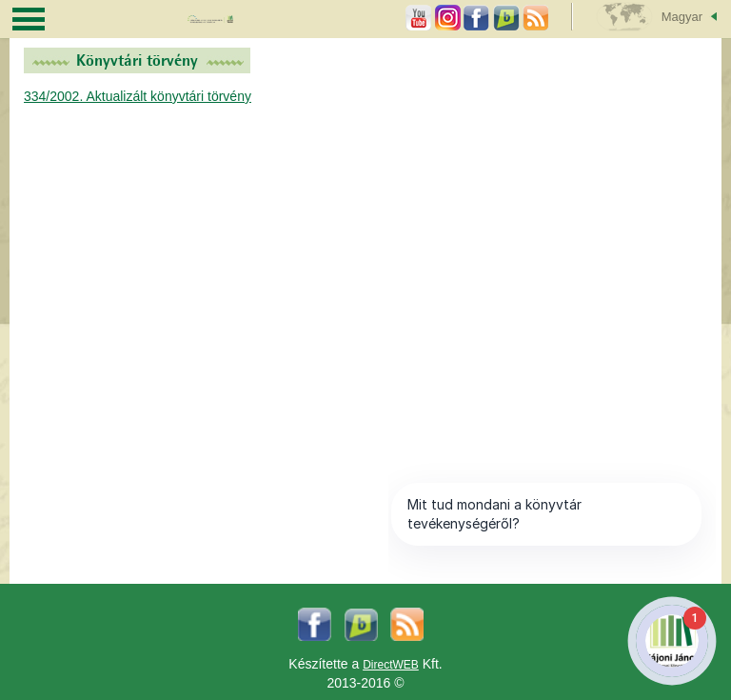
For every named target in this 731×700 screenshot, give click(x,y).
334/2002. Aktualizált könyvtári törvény (138, 96)
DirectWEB (391, 665)
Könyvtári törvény (137, 60)
